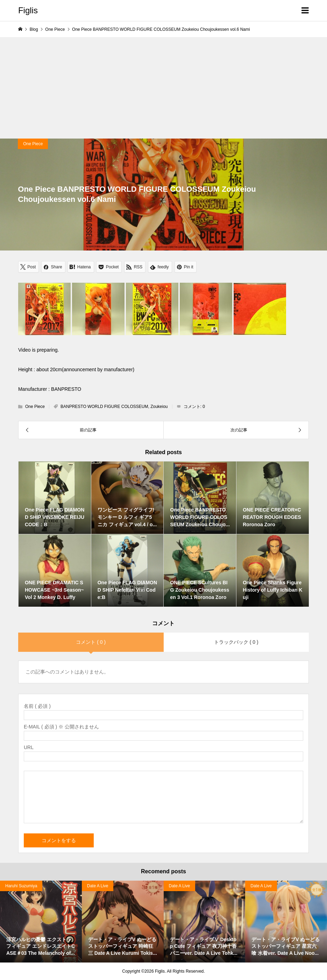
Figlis (28, 10)
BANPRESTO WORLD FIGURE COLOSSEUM (104, 407)
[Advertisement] (163, 86)
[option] (41, 922)
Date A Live (98, 886)
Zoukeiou (159, 407)
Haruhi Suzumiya (21, 886)
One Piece (33, 144)
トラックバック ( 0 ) (236, 642)
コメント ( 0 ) (91, 642)
